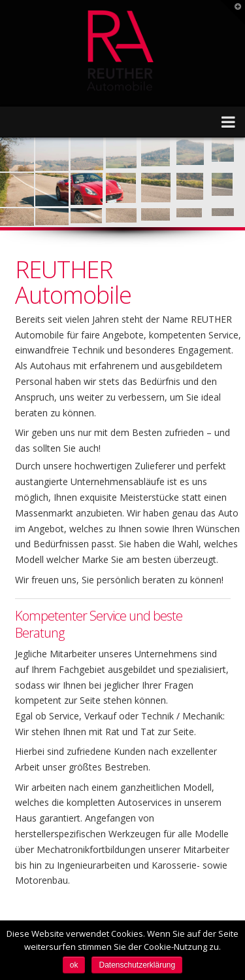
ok (74, 965)
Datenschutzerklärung (137, 965)
